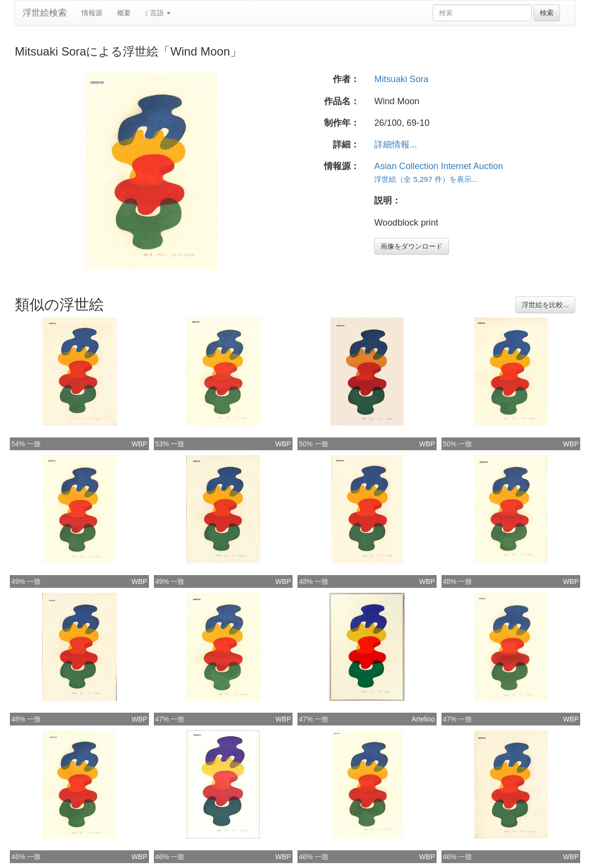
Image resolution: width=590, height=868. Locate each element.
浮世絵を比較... (545, 305)
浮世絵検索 (45, 13)
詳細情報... (396, 145)
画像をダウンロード (412, 246)
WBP (140, 444)
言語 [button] (158, 13)
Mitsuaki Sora (401, 79)
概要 (124, 13)
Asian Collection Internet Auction (439, 166)
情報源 (92, 13)
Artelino (423, 719)
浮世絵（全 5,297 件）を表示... (426, 179)
